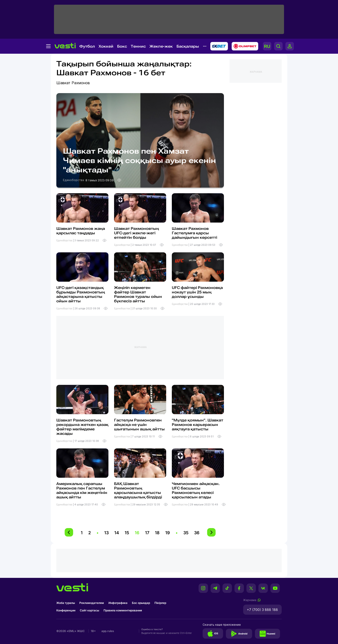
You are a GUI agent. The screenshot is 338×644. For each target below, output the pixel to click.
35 (186, 533)
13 (106, 533)
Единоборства (74, 180)
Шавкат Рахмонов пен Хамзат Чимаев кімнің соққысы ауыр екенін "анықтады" (139, 160)
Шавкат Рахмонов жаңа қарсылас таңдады (81, 231)
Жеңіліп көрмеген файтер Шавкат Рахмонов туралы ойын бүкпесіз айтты (138, 294)
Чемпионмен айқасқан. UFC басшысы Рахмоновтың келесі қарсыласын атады (196, 490)
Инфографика (118, 603)
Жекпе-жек (161, 46)
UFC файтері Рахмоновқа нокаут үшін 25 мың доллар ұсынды (197, 292)
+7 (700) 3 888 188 (262, 610)
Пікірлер (160, 603)
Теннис (138, 46)
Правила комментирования (123, 610)
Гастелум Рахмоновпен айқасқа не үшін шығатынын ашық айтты (139, 425)
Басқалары (188, 46)
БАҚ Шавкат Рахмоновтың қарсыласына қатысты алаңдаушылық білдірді (138, 490)
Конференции (66, 610)
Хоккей (106, 46)
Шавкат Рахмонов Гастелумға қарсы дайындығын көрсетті (194, 233)
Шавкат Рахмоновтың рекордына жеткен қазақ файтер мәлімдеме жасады (82, 427)
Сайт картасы (89, 610)
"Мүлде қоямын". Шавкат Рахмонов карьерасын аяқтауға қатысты (198, 425)
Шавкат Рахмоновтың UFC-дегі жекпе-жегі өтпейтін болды (136, 233)
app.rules (108, 631)
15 (127, 533)
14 (117, 533)
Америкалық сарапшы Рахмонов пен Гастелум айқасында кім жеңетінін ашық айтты (82, 490)
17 (147, 533)
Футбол (87, 46)
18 (157, 533)
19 (168, 533)
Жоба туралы (66, 603)
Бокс (122, 46)
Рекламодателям (92, 603)
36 (197, 533)
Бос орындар (141, 603)
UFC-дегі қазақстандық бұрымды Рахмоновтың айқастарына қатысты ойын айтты (81, 294)
